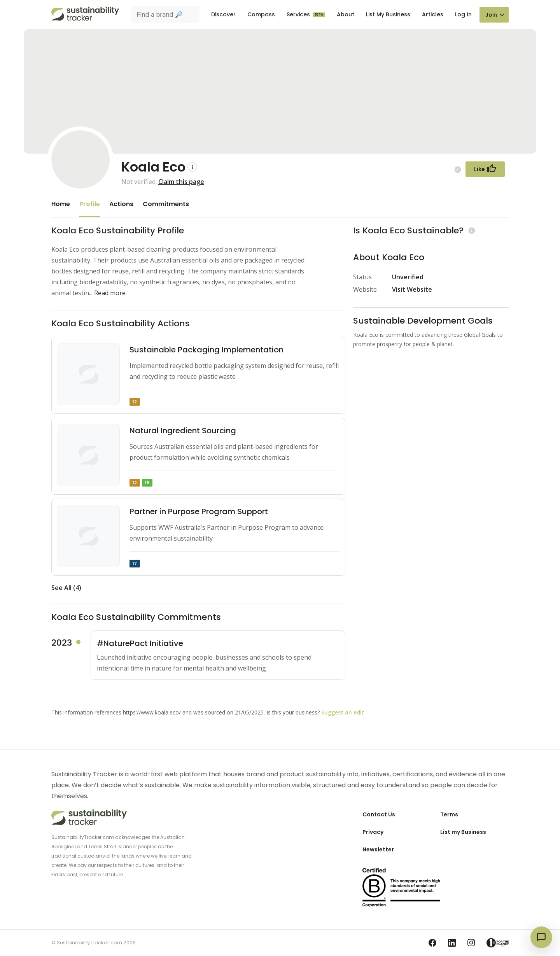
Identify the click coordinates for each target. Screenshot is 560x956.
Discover (223, 14)
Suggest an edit (343, 712)
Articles (433, 14)
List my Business (463, 832)
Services (299, 14)
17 (135, 564)
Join (491, 15)
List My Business (388, 14)
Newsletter (378, 849)
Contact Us (379, 814)
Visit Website (412, 289)
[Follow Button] (485, 169)
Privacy (373, 832)
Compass (261, 14)
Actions (121, 204)
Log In (463, 14)
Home (61, 204)
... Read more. (108, 293)
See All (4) (66, 588)
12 (135, 402)
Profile (90, 204)
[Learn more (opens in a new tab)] (471, 230)
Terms (449, 814)
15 (147, 483)
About (346, 14)
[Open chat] (541, 937)
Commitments (166, 204)
